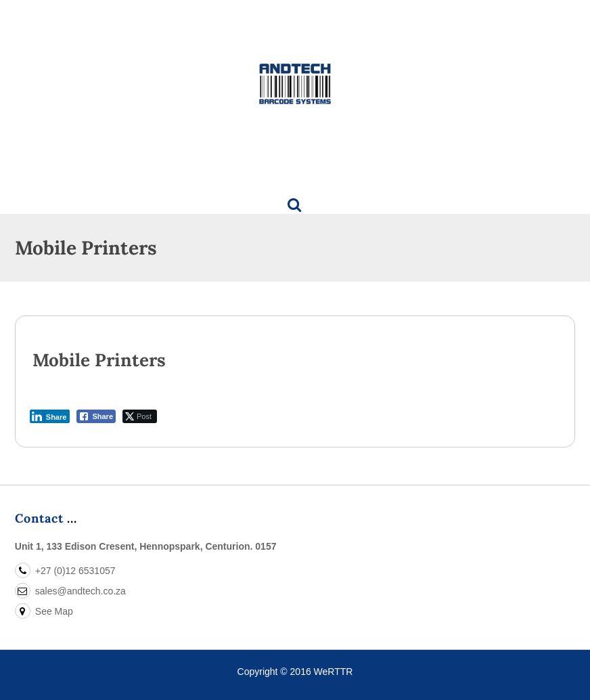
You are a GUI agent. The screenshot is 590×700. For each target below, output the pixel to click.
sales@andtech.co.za (70, 591)
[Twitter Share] (140, 416)
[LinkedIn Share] (50, 416)
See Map (44, 611)
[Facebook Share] (96, 416)
